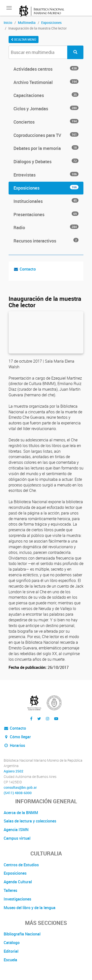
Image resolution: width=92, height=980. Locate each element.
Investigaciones (17, 899)
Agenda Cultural (18, 882)
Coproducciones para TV (46, 135)
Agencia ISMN (16, 830)
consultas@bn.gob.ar (20, 787)
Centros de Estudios (21, 865)
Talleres (10, 890)
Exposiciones (51, 23)
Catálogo (12, 943)
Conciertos (46, 122)
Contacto (28, 269)
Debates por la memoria (46, 148)
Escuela (10, 960)
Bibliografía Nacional (22, 934)
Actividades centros (46, 69)
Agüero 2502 (13, 771)
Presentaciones (46, 214)
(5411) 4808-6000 (18, 793)
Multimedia (27, 23)
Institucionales (46, 201)
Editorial (11, 951)
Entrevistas (46, 175)
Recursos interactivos (46, 241)
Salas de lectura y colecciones (30, 821)
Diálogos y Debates (46, 161)
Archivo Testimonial (46, 82)
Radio (46, 227)
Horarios (14, 745)
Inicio (8, 23)
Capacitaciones (46, 95)
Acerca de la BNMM (21, 813)
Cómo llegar (17, 737)
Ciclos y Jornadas (46, 109)
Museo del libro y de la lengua (30, 908)
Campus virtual (17, 838)
